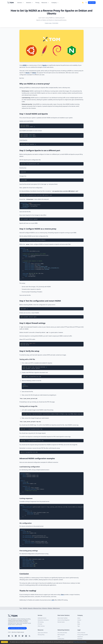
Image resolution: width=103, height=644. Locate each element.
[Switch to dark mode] (83, 3)
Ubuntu (28, 73)
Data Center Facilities (63, 618)
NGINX (25, 65)
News (79, 624)
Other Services (41, 626)
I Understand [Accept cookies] (4, 642)
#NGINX (25, 608)
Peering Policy (41, 635)
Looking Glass (61, 639)
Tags (79, 626)
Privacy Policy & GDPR (83, 635)
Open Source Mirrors (43, 633)
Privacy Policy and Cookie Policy (80, 642)
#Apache (30, 608)
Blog (79, 622)
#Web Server (56, 608)
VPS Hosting (41, 622)
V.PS (53, 600)
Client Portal (92, 3)
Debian (34, 73)
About (79, 618)
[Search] (86, 3)
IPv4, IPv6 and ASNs (62, 633)
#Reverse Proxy (37, 608)
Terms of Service (81, 633)
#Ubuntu (45, 608)
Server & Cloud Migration (64, 620)
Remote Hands (61, 622)
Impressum (80, 637)
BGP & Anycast (61, 635)
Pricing (37, 3)
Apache (45, 65)
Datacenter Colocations (43, 620)
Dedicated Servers (42, 618)
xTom (62, 595)
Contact (79, 620)
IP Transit (40, 624)
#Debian (50, 608)
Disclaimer (80, 639)
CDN (59, 637)
